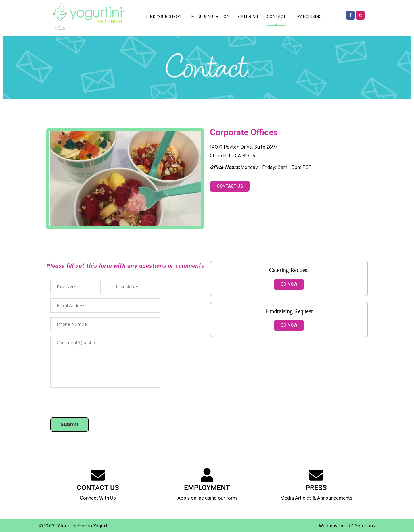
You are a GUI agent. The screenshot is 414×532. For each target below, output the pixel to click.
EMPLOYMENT (207, 488)
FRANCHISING (308, 16)
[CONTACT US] (98, 475)
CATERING (248, 16)
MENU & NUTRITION (210, 16)
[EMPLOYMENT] (207, 475)
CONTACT (276, 16)
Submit (70, 424)
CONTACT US (98, 488)
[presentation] (94, 449)
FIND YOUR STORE (164, 16)
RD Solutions (361, 526)
